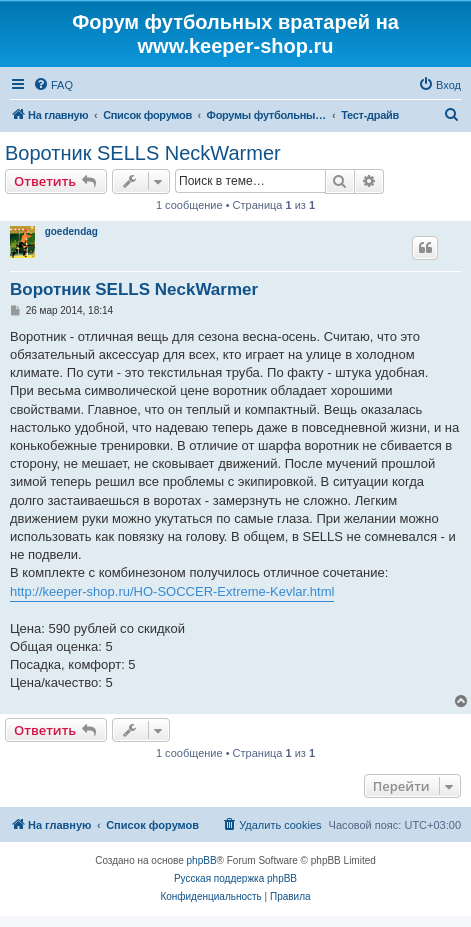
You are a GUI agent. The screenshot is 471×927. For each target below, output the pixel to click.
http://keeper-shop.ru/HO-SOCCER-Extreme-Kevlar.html (172, 591)
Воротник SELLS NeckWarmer (143, 153)
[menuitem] (53, 85)
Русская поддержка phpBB (235, 878)
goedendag (71, 231)
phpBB (202, 860)
